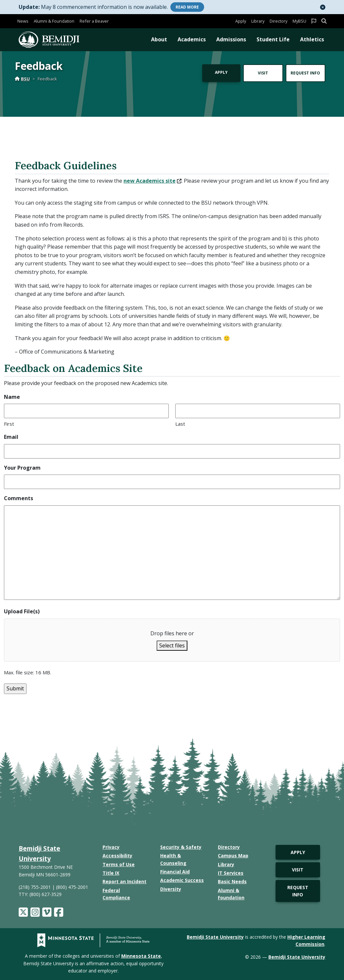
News (23, 21)
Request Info (305, 73)
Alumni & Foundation (54, 21)
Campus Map (233, 856)
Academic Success (182, 880)
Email (11, 437)
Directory (278, 21)
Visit (263, 73)
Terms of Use (119, 864)
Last (180, 424)
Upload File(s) (22, 611)
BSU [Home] (22, 79)
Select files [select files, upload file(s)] (172, 645)
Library (258, 21)
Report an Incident (124, 881)
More (187, 7)
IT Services (231, 873)
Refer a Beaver (94, 21)
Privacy (111, 847)
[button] (323, 7)
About (159, 39)
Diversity (171, 889)
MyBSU (299, 21)
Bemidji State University (215, 937)
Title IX (111, 873)
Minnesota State (141, 956)
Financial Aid (175, 872)
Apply (241, 21)
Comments (19, 498)
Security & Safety (181, 847)
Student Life (273, 39)
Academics (192, 39)
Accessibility (117, 856)
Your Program (22, 468)
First (9, 424)
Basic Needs (232, 881)
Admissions (231, 39)
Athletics (312, 39)
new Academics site (153, 181)
